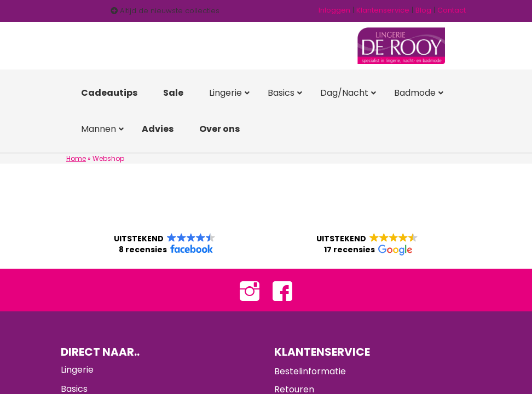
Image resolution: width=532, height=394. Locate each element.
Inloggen (334, 10)
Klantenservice (383, 10)
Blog (423, 10)
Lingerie (77, 370)
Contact (452, 10)
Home (76, 158)
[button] (165, 245)
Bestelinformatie (310, 372)
